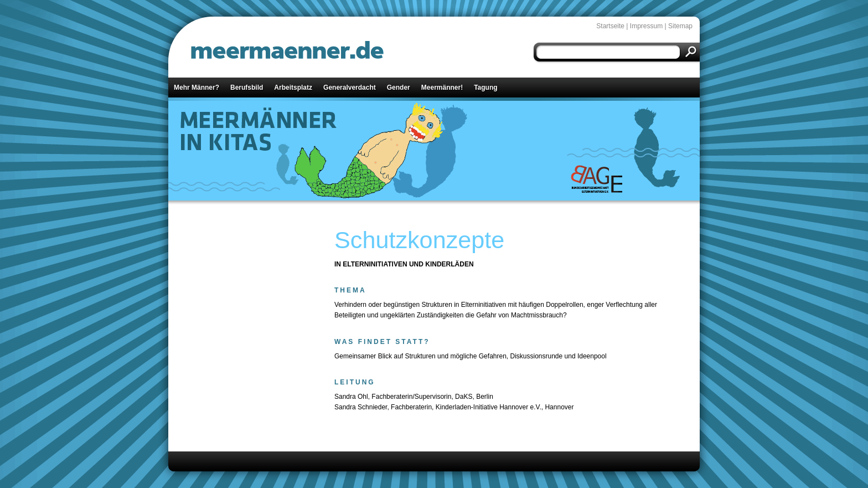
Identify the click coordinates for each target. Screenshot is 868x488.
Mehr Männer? (197, 88)
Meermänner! (442, 88)
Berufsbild (247, 88)
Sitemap (680, 26)
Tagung (485, 88)
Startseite (610, 26)
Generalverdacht (350, 88)
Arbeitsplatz (293, 88)
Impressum (646, 26)
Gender (399, 88)
